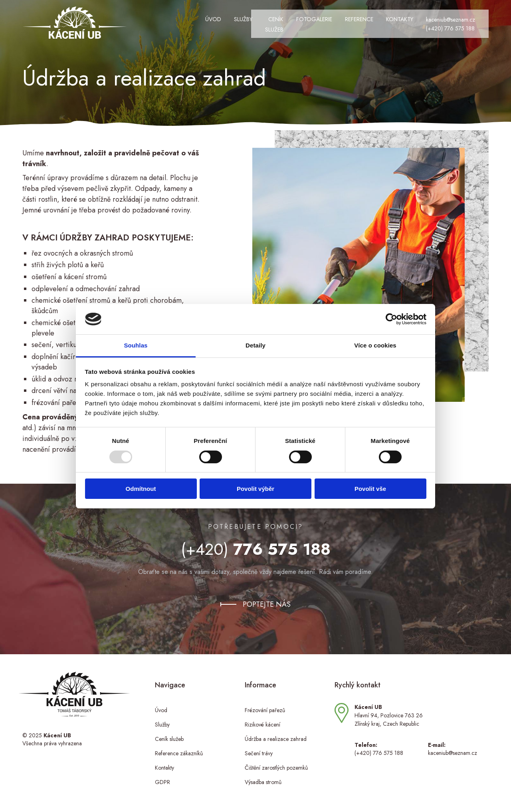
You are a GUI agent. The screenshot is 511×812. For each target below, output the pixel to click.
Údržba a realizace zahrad (276, 733)
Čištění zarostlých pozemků (276, 762)
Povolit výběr (255, 489)
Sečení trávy (259, 747)
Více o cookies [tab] (375, 345)
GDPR (162, 776)
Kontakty (369, 21)
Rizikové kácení (262, 719)
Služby (196, 21)
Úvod (166, 21)
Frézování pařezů (265, 704)
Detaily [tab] (255, 345)
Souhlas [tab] (136, 345)
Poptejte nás (267, 598)
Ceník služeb (235, 21)
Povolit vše (370, 489)
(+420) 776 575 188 (420, 25)
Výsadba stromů (263, 776)
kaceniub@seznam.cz (420, 17)
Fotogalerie (283, 21)
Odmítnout (141, 489)
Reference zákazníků (179, 747)
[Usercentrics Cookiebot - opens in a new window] (391, 319)
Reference (328, 21)
